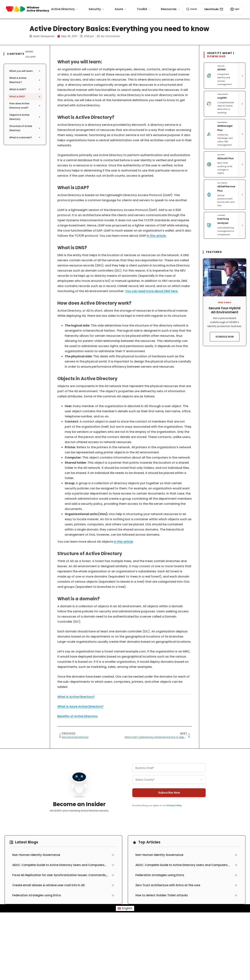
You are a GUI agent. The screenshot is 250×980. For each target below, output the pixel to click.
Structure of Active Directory (25, 128)
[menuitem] (125, 908)
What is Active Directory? (25, 80)
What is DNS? (25, 96)
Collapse (30, 57)
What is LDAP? (25, 89)
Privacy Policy (174, 804)
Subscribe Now (169, 791)
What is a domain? (25, 137)
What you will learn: (25, 71)
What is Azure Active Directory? (80, 706)
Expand (29, 52)
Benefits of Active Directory (78, 716)
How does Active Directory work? (25, 106)
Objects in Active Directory (25, 117)
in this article (156, 236)
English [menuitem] (127, 908)
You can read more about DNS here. (152, 291)
